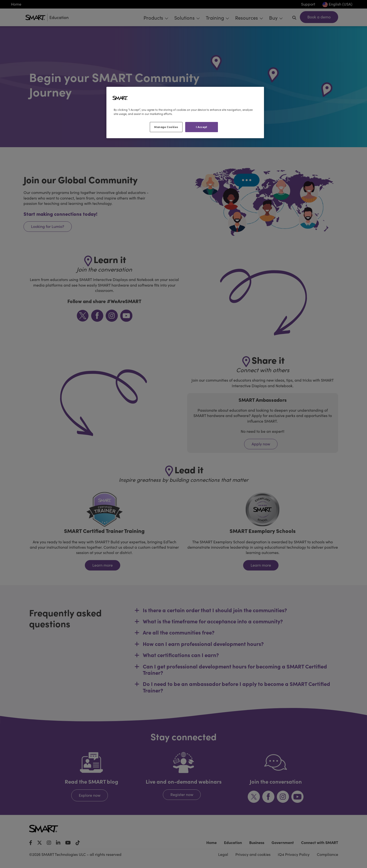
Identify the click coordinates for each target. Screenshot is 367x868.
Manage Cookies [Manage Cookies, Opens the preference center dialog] (166, 127)
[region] (185, 113)
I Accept (202, 127)
